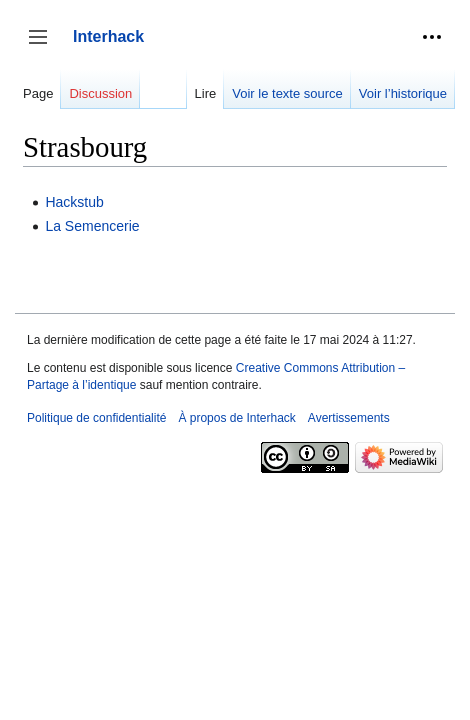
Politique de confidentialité (96, 418)
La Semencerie (92, 226)
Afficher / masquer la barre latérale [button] (44, 46)
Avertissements (349, 418)
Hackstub (74, 202)
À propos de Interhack (236, 418)
